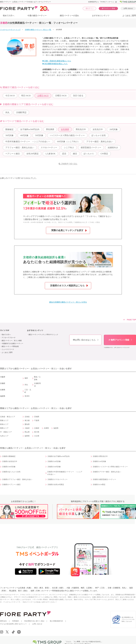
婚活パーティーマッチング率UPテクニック (43, 335)
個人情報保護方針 (56, 621)
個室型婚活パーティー (91, 148)
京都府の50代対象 (54, 467)
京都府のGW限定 (99, 485)
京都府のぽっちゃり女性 (11, 472)
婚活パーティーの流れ (69, 16)
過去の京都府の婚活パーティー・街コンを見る (68, 302)
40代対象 (24, 135)
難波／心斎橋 (37, 378)
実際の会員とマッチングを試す (67, 230)
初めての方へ (9, 16)
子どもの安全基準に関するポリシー (13, 624)
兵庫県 (46, 428)
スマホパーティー (49, 148)
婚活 (75, 154)
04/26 (61, 96)
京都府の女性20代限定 (56, 485)
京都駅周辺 (21, 112)
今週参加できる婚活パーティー (12, 343)
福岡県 (27, 436)
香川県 (37, 432)
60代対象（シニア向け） (68, 142)
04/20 (26, 96)
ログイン (90, 8)
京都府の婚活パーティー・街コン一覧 (38, 30)
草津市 (27, 396)
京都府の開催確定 (9, 456)
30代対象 (9, 135)
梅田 (26, 378)
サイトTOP (5, 330)
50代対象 (39, 135)
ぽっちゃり (89, 154)
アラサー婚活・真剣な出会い (100, 142)
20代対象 (114, 129)
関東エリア (4, 421)
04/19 (10, 96)
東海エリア (4, 424)
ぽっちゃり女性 (99, 135)
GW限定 (104, 154)
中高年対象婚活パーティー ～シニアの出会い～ (28, 142)
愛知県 (27, 424)
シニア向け (69, 148)
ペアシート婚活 (13, 154)
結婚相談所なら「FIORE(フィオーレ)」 (103, 2)
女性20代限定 (33, 154)
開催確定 (9, 129)
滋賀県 (56, 428)
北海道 (27, 417)
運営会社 (3, 621)
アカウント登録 (108, 8)
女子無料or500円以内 (30, 129)
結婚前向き (113, 148)
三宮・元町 (28, 391)
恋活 (64, 154)
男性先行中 (81, 129)
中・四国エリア (6, 432)
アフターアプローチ (9, 338)
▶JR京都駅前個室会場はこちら (55, 64)
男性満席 (50, 129)
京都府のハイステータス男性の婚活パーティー (110, 467)
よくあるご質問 (129, 16)
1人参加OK (50, 154)
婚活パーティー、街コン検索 (12, 341)
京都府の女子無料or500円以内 (59, 456)
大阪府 (27, 428)
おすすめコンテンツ (101, 16)
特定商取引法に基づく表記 (34, 621)
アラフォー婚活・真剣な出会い (20, 148)
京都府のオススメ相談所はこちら (67, 286)
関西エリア (4, 428)
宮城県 (37, 417)
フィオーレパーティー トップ (10, 30)
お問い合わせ (128, 8)
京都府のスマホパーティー (57, 479)
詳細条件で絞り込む (69, 164)
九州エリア (4, 436)
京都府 (37, 428)
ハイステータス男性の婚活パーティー (67, 135)
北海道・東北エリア (8, 417)
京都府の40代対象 (9, 467)
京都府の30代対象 (99, 461)
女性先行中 (98, 129)
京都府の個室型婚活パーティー (104, 479)
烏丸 (7, 112)
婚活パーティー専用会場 (10, 346)
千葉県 (37, 421)
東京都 (27, 421)
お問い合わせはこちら (84, 340)
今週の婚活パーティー (37, 16)
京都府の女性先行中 (10, 461)
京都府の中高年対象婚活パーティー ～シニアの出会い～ (65, 473)
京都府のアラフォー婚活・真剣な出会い (17, 479)
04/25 (43, 96)
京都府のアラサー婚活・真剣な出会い (107, 472)
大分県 (37, 436)
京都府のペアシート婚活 (11, 485)
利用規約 (16, 621)
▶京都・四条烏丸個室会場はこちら (57, 61)
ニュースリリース (8, 349)
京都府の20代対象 (54, 461)
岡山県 (27, 432)
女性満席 (65, 129)
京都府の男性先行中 (100, 456)
